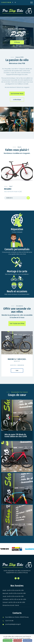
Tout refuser (18, 640)
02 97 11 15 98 (6, 2)
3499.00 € (9, 198)
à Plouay (17, 42)
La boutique (17, 100)
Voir (17, 370)
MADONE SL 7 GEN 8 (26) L (17, 359)
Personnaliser (27, 640)
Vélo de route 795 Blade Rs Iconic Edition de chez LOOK (16, 435)
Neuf (11, 186)
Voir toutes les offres (17, 323)
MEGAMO (8, 189)
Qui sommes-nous (17, 94)
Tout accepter (8, 640)
